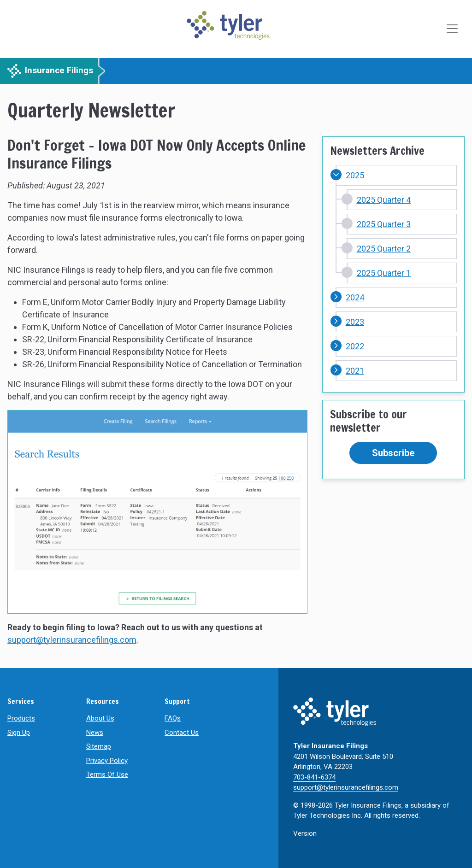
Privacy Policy (107, 761)
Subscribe (393, 453)
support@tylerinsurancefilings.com (72, 640)
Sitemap (99, 746)
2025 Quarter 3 (384, 224)
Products (21, 718)
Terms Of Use (107, 774)
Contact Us (182, 733)
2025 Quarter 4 (384, 200)
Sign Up (19, 733)
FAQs (173, 718)
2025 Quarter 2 (384, 249)
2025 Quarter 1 (384, 273)
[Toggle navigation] (453, 29)
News (95, 733)
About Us (100, 718)
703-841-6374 (314, 777)
